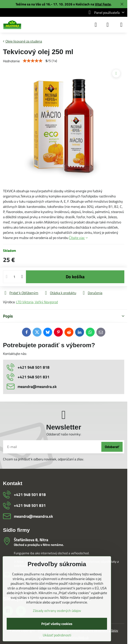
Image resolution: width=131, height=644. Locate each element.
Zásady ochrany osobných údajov (57, 611)
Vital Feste (103, 4)
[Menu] (121, 25)
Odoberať (112, 447)
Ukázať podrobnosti (57, 635)
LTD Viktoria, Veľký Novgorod (37, 302)
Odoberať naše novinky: (64, 434)
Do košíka (75, 277)
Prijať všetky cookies (57, 624)
